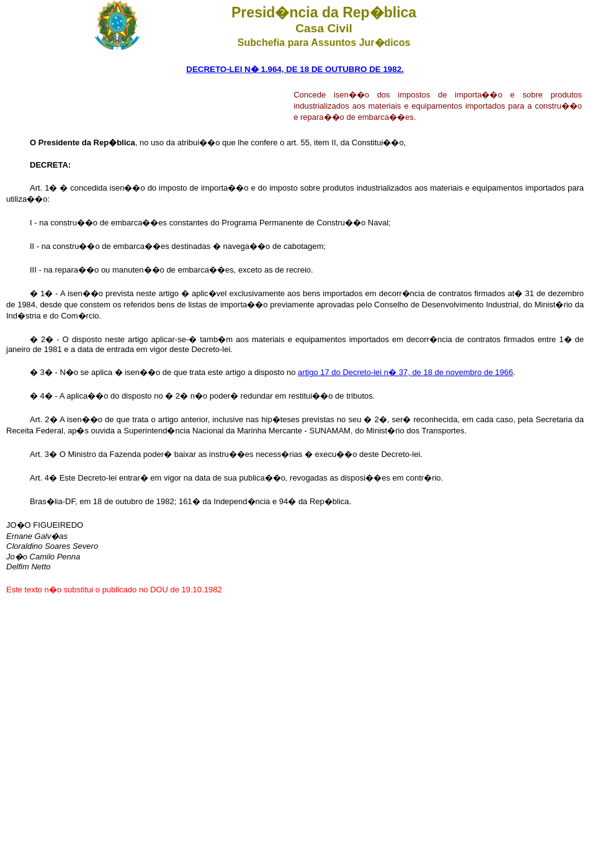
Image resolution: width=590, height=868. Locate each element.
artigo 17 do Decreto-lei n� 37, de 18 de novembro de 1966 (405, 372)
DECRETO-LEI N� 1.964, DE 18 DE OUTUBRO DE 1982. (295, 69)
